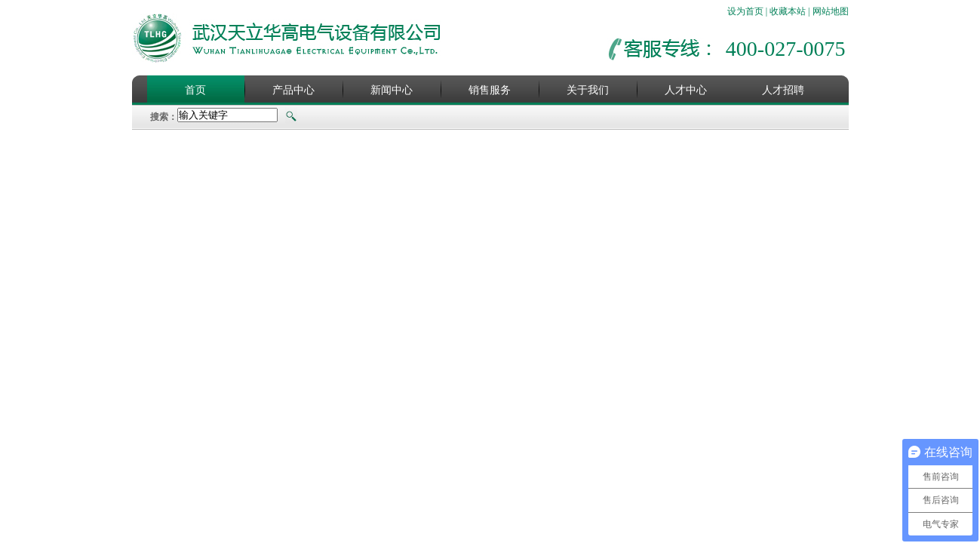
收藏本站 (788, 11)
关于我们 (588, 90)
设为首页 (745, 11)
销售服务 (490, 90)
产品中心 (293, 90)
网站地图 (831, 11)
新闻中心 (392, 90)
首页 (195, 90)
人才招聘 (783, 90)
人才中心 (686, 90)
